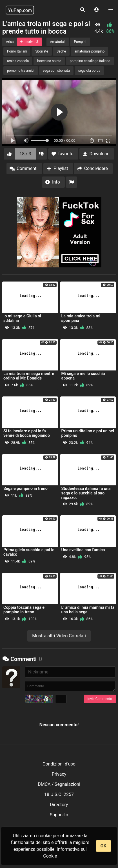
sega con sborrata (56, 71)
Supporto (59, 815)
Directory (59, 805)
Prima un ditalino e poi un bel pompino (88, 433)
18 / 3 (25, 154)
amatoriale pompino (89, 51)
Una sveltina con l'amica (83, 550)
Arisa (10, 42)
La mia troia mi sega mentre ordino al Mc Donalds (29, 376)
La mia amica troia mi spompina (81, 318)
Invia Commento (100, 699)
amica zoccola (18, 61)
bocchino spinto (49, 61)
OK (103, 846)
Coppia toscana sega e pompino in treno (24, 610)
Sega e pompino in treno (25, 489)
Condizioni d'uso (59, 764)
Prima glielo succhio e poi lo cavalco (29, 552)
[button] (97, 10)
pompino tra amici (21, 71)
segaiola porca (89, 71)
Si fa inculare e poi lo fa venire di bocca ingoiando (27, 433)
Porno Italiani (17, 51)
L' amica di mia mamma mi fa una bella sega (88, 610)
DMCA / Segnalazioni (59, 784)
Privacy (59, 774)
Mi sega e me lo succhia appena (83, 376)
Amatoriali (58, 42)
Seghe (61, 51)
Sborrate (42, 51)
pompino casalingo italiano (90, 61)
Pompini (80, 42)
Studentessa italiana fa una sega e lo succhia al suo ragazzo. (86, 493)
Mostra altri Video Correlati (59, 636)
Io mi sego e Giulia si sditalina (22, 318)
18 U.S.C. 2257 (59, 794)
